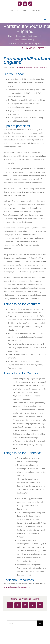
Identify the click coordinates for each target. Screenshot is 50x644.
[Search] (40, 623)
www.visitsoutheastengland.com (16, 587)
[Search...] (22, 623)
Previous (30, 48)
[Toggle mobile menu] (45, 19)
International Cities (23, 67)
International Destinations (38, 67)
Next (41, 48)
